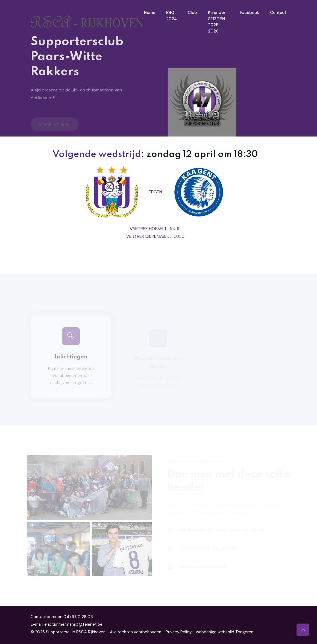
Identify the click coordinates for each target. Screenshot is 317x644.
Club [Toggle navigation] (192, 13)
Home (150, 13)
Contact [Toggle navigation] (278, 13)
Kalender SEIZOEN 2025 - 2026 (217, 22)
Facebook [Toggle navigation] (250, 13)
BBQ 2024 (171, 16)
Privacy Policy (179, 632)
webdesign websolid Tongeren (225, 632)
